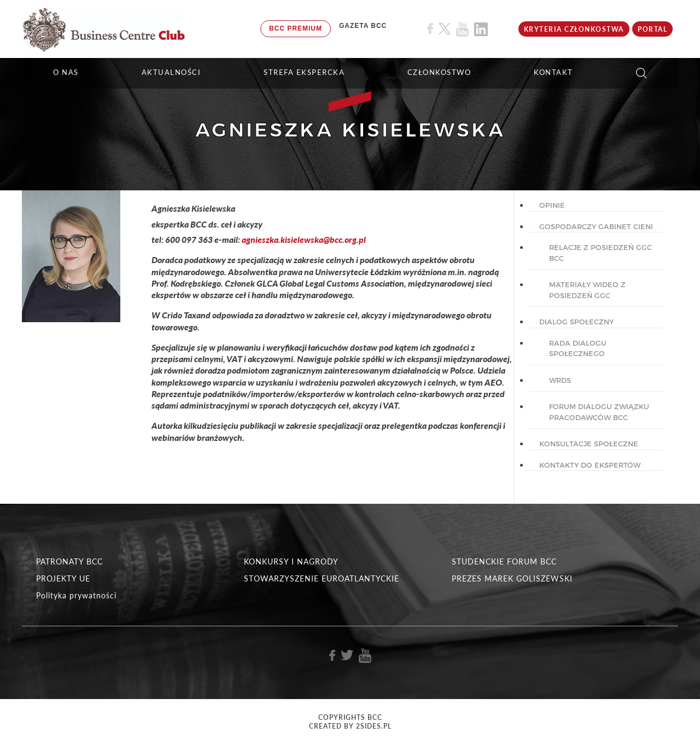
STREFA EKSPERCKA (304, 72)
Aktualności (171, 72)
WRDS (560, 380)
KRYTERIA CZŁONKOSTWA (574, 29)
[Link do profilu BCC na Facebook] (430, 29)
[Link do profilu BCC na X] (445, 29)
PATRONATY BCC (69, 561)
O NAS (66, 72)
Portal (652, 29)
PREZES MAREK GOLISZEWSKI (512, 578)
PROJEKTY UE (63, 578)
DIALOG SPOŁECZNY (576, 322)
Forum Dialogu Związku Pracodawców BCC (599, 412)
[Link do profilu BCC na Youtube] (462, 29)
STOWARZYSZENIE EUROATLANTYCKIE (322, 578)
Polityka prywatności (76, 595)
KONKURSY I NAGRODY (291, 561)
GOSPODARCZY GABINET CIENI (596, 226)
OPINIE (552, 205)
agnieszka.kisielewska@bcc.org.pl (304, 239)
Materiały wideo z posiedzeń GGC (587, 290)
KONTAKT (553, 72)
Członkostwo (439, 72)
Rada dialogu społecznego (578, 348)
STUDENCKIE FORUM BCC (504, 561)
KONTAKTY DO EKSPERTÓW (590, 465)
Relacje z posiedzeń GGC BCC (600, 253)
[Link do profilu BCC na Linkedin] (481, 29)
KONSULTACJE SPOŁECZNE (589, 444)
